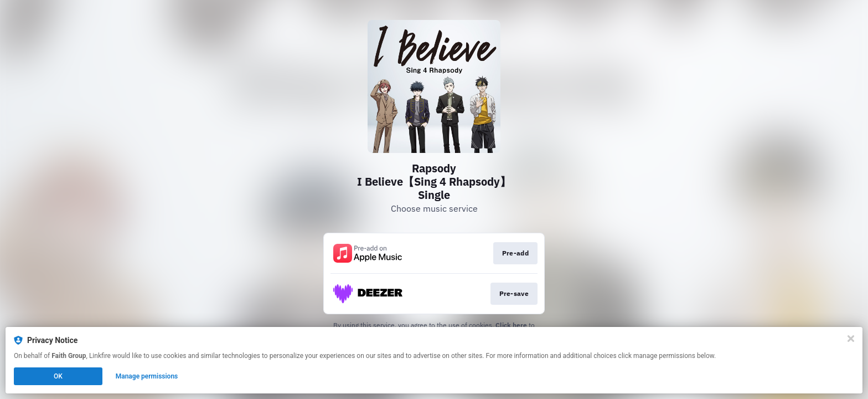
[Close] (851, 339)
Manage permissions (147, 376)
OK (58, 376)
